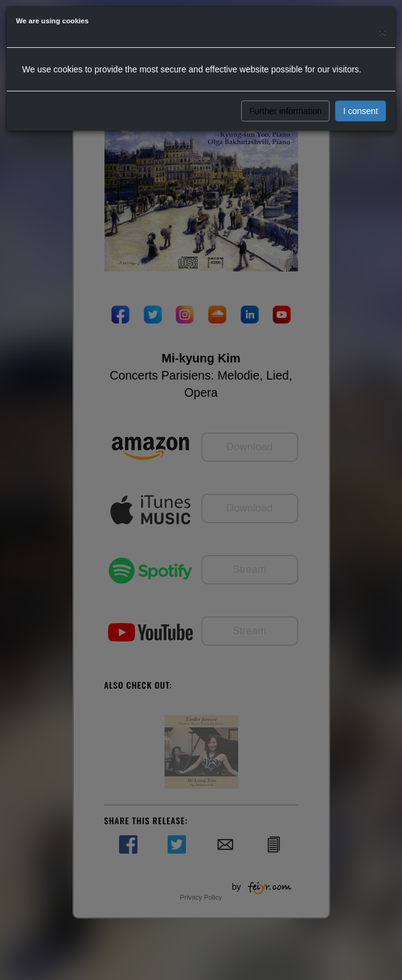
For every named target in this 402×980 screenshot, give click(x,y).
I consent (361, 111)
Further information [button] (285, 111)
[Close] (382, 32)
